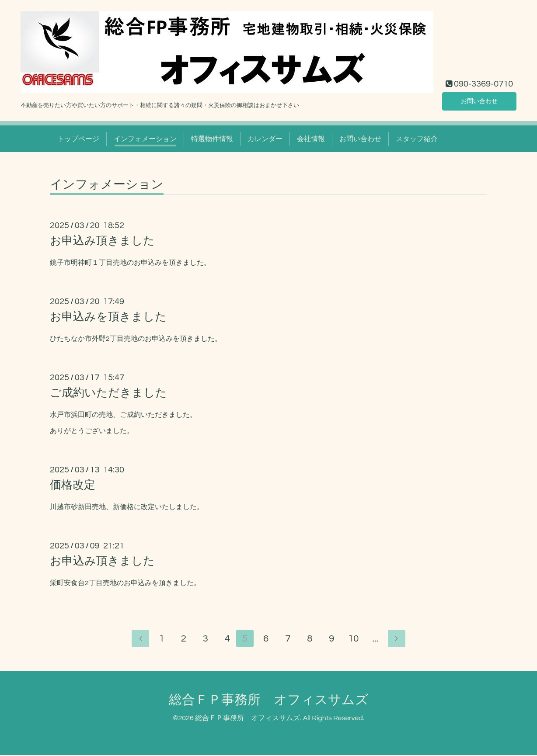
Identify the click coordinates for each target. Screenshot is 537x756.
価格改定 (73, 485)
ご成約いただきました (108, 393)
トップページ (78, 139)
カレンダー (265, 139)
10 (356, 640)
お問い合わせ (479, 101)
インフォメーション (145, 139)
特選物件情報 (212, 139)
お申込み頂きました (102, 241)
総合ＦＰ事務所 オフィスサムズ (269, 701)
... (378, 640)
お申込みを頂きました (108, 317)
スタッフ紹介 (417, 139)
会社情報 (311, 139)
